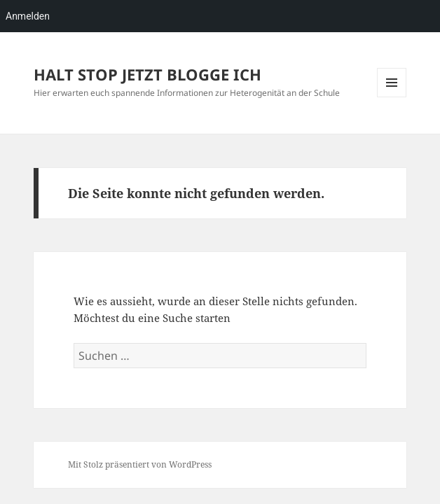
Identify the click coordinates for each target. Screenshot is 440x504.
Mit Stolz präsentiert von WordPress (140, 464)
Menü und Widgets (392, 97)
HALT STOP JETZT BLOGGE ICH (147, 74)
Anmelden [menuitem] (28, 16)
